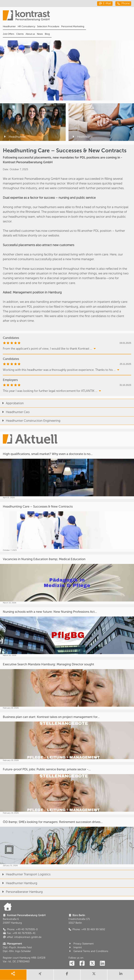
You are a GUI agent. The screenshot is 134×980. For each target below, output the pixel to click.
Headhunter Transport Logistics (25, 874)
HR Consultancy (26, 26)
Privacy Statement (81, 944)
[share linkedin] (121, 975)
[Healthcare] (101, 122)
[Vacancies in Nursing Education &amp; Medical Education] (67, 579)
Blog (47, 34)
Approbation (12, 403)
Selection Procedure (48, 26)
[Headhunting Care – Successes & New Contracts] (67, 527)
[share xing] (40, 975)
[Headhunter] (33, 122)
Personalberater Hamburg (21, 892)
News (40, 34)
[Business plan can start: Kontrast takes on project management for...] (67, 737)
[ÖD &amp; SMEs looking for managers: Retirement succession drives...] (67, 842)
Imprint (75, 947)
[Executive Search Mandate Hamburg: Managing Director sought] (67, 685)
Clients (20, 34)
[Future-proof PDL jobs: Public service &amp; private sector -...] (67, 790)
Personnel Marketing (73, 26)
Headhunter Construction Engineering (30, 421)
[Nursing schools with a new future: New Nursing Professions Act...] (67, 632)
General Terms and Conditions (88, 951)
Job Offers (9, 34)
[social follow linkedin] (102, 964)
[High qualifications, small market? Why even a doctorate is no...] (67, 474)
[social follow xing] (72, 964)
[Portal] (68, 17)
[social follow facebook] (82, 964)
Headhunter (9, 26)
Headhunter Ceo (15, 412)
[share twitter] (94, 975)
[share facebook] (67, 975)
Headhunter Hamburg (19, 883)
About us (30, 34)
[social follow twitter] (92, 964)
